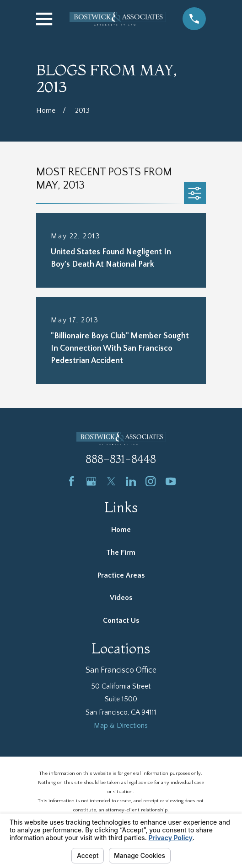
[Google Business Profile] (91, 481)
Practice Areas (121, 575)
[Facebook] (71, 481)
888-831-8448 (121, 459)
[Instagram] (151, 481)
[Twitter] (111, 481)
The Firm (121, 552)
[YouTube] (171, 481)
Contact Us (121, 621)
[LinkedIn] (131, 481)
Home (121, 530)
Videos (121, 598)
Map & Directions (121, 726)
